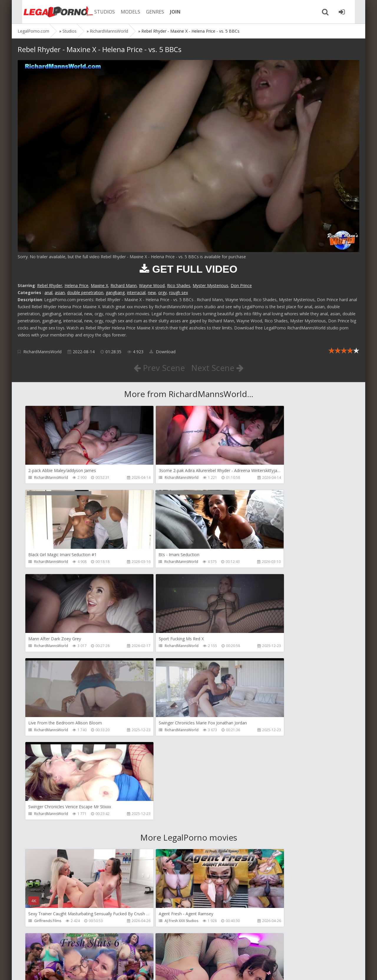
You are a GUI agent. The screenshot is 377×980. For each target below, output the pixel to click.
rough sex (178, 292)
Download (162, 352)
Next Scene (218, 368)
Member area (59, 952)
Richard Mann (124, 285)
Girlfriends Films (48, 754)
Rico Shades (179, 285)
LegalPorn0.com (61, 970)
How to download (101, 952)
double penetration (85, 292)
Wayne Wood (152, 285)
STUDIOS (99, 12)
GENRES (149, 12)
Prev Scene (159, 368)
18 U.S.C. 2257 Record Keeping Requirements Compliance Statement (205, 970)
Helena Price (76, 285)
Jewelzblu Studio (48, 922)
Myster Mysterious (210, 285)
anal (48, 292)
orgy (162, 292)
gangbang (115, 292)
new (152, 292)
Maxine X (99, 285)
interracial (136, 292)
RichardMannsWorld (42, 352)
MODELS (125, 12)
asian (60, 292)
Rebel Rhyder (50, 285)
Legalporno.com (50, 12)
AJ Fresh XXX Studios (161, 754)
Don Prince (241, 285)
